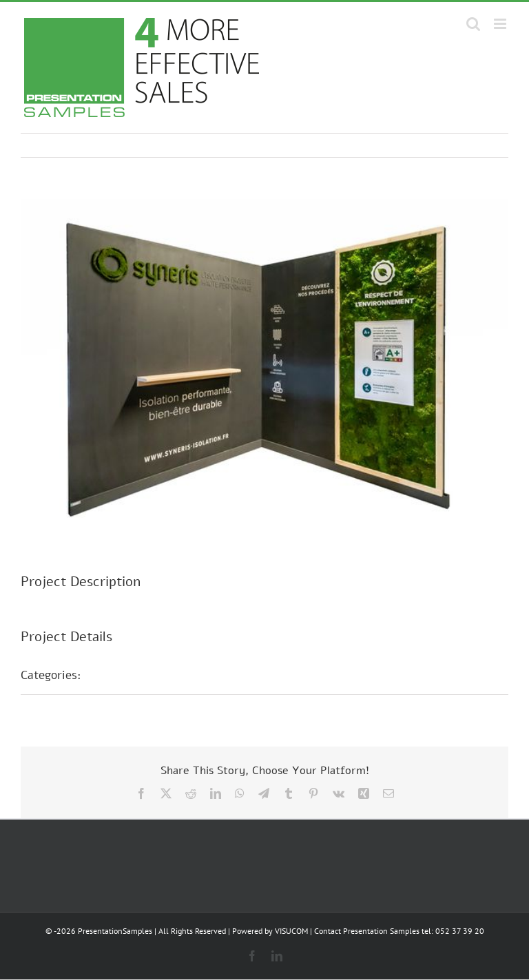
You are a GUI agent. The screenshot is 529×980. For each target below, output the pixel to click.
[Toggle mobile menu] (501, 24)
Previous (437, 145)
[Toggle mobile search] (473, 24)
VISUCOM (291, 931)
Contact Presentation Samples (367, 931)
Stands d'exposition (148, 675)
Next (485, 145)
